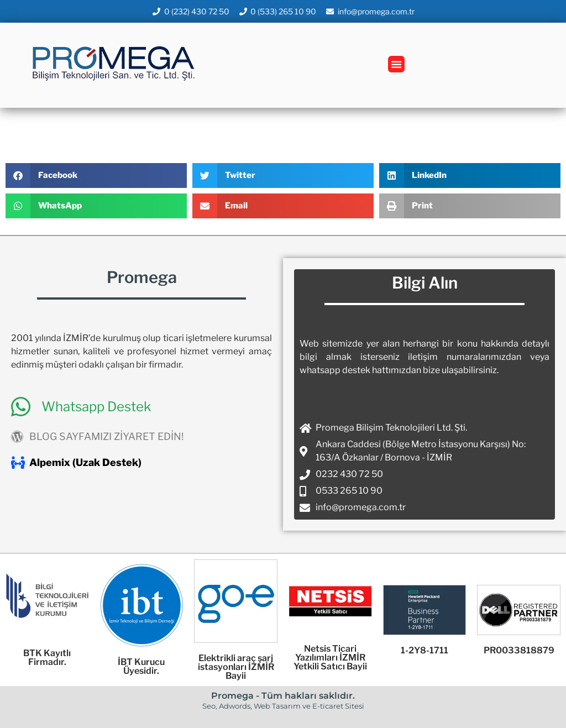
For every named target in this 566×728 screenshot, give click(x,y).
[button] (396, 64)
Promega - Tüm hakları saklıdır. (283, 696)
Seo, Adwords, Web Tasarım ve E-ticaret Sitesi (283, 706)
